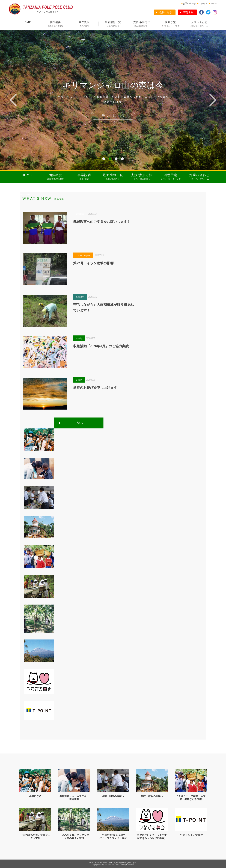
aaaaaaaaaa (25, 194)
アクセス (203, 4)
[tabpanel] (113, 100)
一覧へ (79, 423)
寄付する (188, 12)
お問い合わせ (189, 4)
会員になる (166, 12)
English (214, 4)
